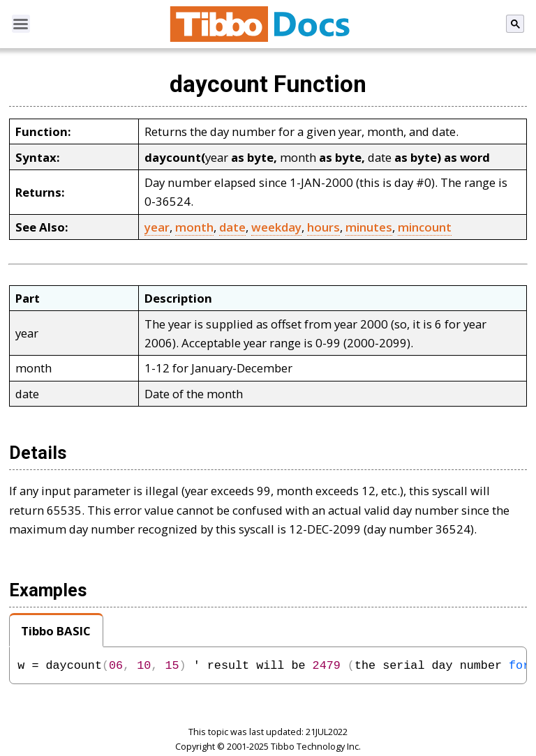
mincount (425, 227)
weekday (276, 227)
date (232, 227)
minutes (369, 227)
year (157, 227)
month (194, 227)
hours (323, 227)
